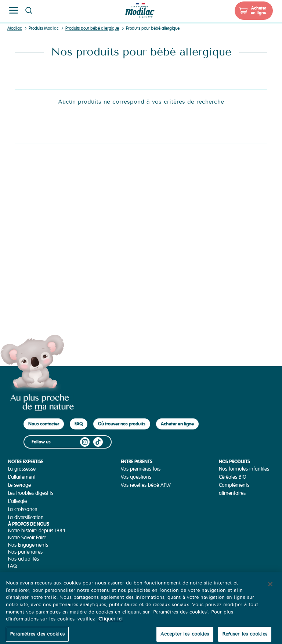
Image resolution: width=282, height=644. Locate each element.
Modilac (15, 28)
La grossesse (22, 469)
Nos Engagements (28, 545)
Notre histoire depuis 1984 (37, 531)
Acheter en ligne (258, 10)
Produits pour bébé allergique (92, 28)
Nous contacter (44, 424)
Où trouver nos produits (122, 424)
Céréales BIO (233, 477)
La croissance (23, 509)
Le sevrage (19, 485)
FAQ (79, 424)
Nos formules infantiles (244, 469)
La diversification (26, 517)
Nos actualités (23, 559)
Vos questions (136, 477)
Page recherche (29, 10)
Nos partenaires (25, 552)
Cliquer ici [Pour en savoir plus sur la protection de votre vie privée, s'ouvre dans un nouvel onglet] (111, 623)
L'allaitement (22, 477)
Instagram (85, 442)
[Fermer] (270, 588)
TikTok (98, 442)
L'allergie (17, 501)
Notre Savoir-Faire (27, 538)
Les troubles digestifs (31, 493)
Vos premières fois (141, 469)
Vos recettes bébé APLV (146, 485)
